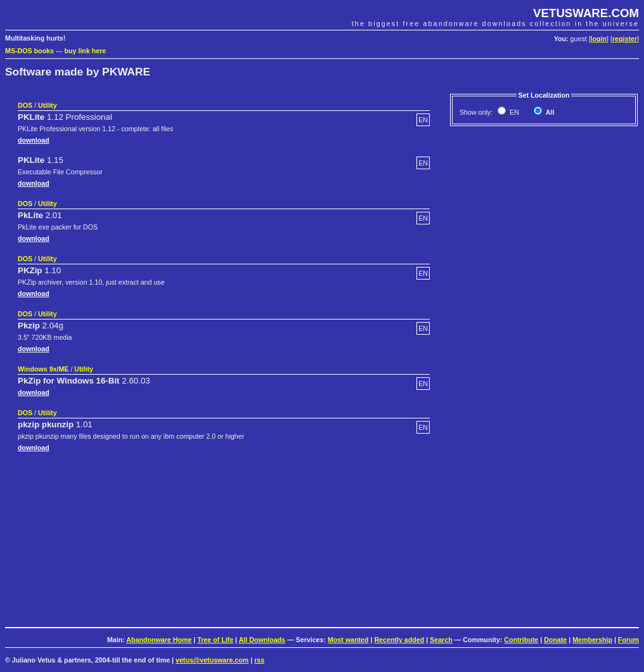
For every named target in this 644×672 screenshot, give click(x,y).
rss (259, 660)
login (599, 39)
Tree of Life (215, 640)
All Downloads (262, 640)
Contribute (521, 640)
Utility (48, 105)
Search (441, 640)
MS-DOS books (29, 51)
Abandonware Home (159, 640)
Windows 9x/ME (43, 369)
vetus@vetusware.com (212, 660)
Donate (555, 640)
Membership (592, 640)
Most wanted (348, 640)
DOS (25, 105)
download (34, 140)
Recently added (399, 640)
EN (513, 112)
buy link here (86, 51)
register (625, 39)
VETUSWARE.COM (586, 13)
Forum (628, 640)
